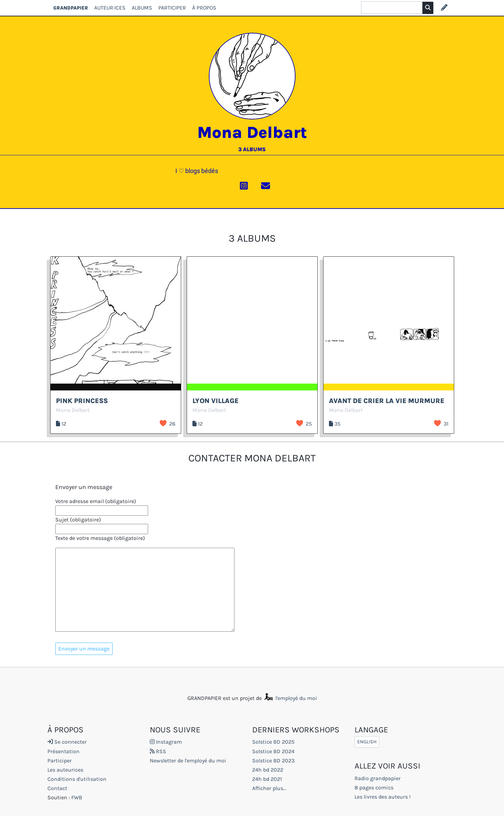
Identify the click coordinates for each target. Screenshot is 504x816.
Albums (142, 8)
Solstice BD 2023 (273, 761)
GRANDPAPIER (71, 8)
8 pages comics (374, 788)
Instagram (166, 742)
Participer (172, 8)
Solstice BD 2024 (273, 751)
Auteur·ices (110, 8)
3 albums (252, 149)
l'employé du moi (290, 698)
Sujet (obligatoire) (78, 520)
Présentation (63, 751)
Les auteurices (65, 770)
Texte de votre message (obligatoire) (100, 538)
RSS (158, 751)
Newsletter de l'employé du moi (188, 761)
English (367, 742)
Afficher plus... (269, 788)
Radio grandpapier (378, 778)
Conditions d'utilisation (77, 779)
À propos (204, 8)
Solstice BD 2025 (273, 742)
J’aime (163, 423)
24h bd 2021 (267, 779)
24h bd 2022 (268, 770)
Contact (57, 788)
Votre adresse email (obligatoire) (96, 501)
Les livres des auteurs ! (383, 797)
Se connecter (67, 742)
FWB (77, 797)
